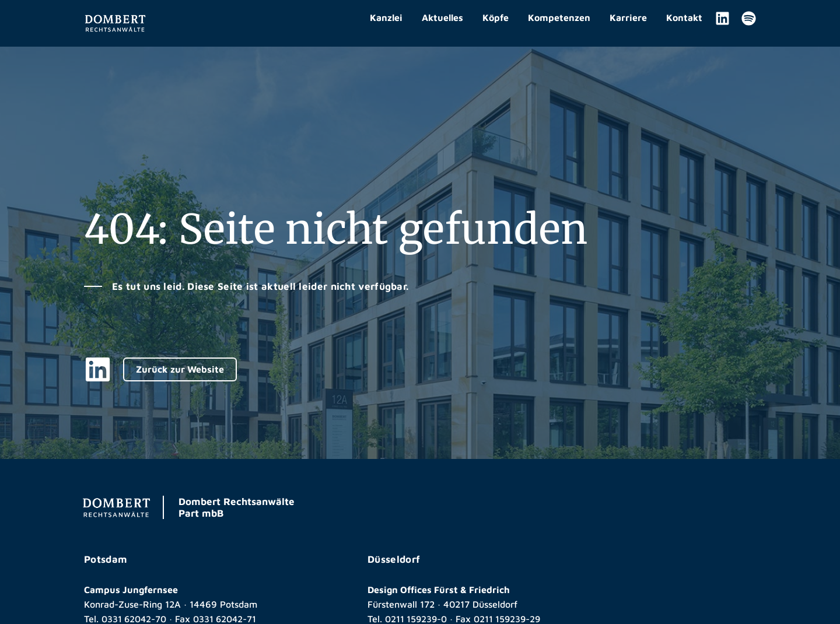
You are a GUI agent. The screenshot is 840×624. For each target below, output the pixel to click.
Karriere (628, 17)
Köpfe (496, 17)
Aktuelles (442, 17)
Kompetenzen (559, 17)
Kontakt (684, 17)
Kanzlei (386, 17)
